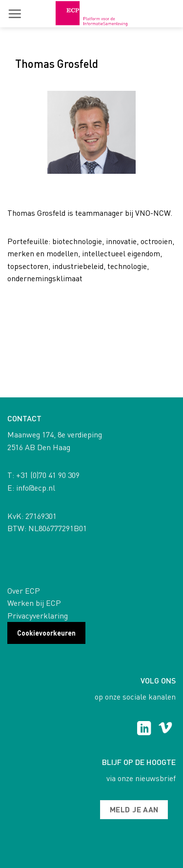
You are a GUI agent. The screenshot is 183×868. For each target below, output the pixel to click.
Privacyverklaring (38, 615)
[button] (15, 14)
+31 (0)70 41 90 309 (48, 475)
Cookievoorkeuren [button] (46, 633)
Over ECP (24, 590)
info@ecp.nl (36, 487)
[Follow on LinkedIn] (144, 729)
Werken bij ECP (34, 603)
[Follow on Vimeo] (165, 729)
